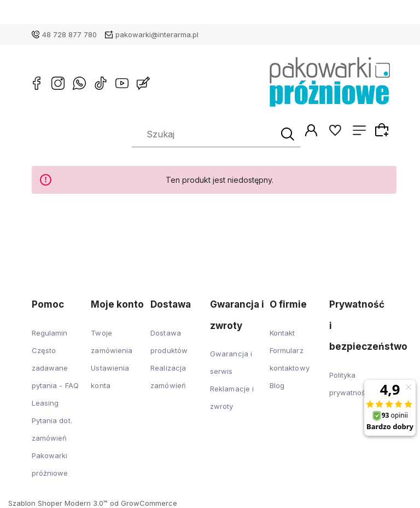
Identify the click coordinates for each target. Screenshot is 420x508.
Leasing (45, 403)
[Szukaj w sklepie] (205, 134)
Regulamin (50, 333)
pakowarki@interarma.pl (157, 34)
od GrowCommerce (144, 503)
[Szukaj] (286, 134)
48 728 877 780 (69, 34)
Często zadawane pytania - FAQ (55, 368)
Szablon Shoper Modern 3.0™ (58, 503)
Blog (277, 385)
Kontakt (282, 333)
